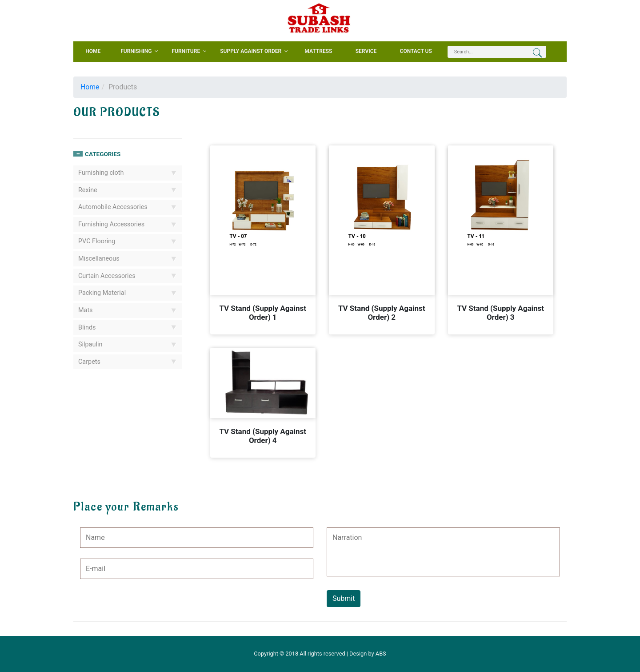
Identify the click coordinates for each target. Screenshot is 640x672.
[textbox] (483, 52)
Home (90, 87)
